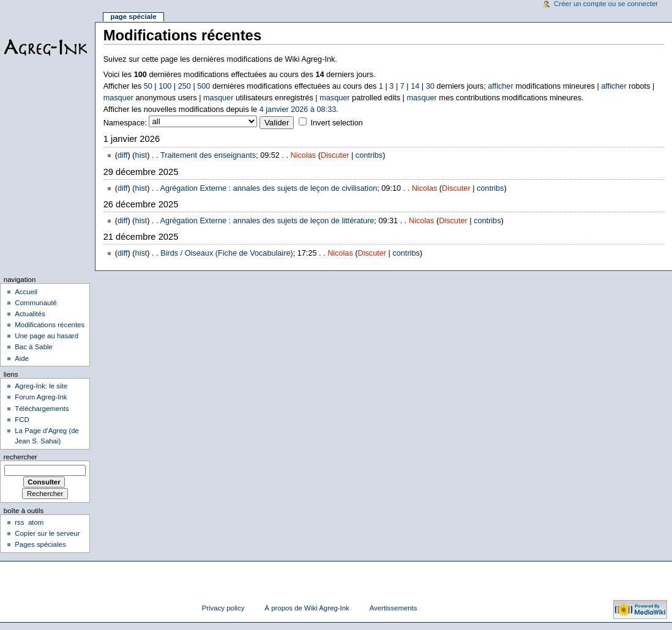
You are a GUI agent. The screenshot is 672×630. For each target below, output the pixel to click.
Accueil (26, 292)
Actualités (30, 314)
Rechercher (21, 457)
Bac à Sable (34, 347)
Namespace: (125, 123)
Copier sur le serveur (47, 533)
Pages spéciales (40, 544)
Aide (22, 358)
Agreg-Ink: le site (41, 386)
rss (19, 522)
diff (123, 155)
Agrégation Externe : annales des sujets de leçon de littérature (267, 221)
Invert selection (336, 123)
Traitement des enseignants (208, 155)
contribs (369, 155)
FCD (22, 420)
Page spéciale (133, 17)
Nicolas (304, 155)
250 (185, 86)
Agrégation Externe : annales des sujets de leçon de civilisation (269, 188)
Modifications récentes (50, 325)
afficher (500, 86)
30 (430, 86)
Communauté (36, 303)
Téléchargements (42, 409)
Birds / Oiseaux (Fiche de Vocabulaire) (227, 253)
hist (141, 155)
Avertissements (394, 608)
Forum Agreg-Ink (41, 397)
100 (165, 86)
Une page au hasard (47, 336)
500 (203, 86)
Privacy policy (223, 608)
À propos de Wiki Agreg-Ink (307, 608)
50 (148, 86)
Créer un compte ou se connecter (606, 4)
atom (36, 522)
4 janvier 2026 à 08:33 (298, 109)
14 (415, 86)
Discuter (335, 155)
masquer (118, 98)
